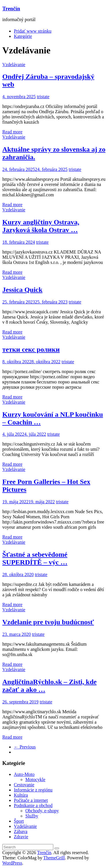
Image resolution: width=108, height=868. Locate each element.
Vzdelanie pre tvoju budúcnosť (48, 622)
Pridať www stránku (33, 31)
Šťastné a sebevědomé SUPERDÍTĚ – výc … (35, 558)
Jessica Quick (22, 290)
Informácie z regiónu (33, 790)
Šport (19, 821)
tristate (43, 97)
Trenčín (11, 9)
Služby (32, 816)
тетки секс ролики (31, 349)
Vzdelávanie (14, 65)
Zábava (21, 831)
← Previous (25, 747)
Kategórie (23, 36)
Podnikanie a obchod (33, 805)
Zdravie (21, 837)
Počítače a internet (31, 800)
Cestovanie (24, 785)
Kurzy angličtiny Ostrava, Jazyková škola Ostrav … (41, 226)
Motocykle (35, 779)
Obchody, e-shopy (42, 811)
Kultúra (21, 795)
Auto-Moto (24, 774)
